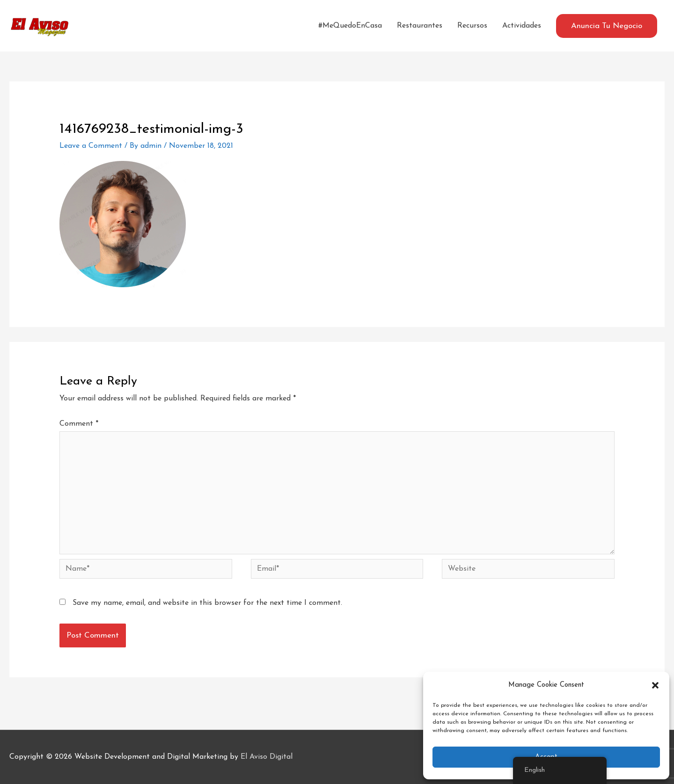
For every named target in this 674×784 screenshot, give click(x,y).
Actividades (522, 26)
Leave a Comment (91, 146)
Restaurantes (420, 26)
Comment (79, 424)
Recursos (472, 26)
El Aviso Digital (267, 757)
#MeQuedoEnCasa (350, 26)
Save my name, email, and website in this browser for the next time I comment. (207, 603)
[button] (655, 685)
